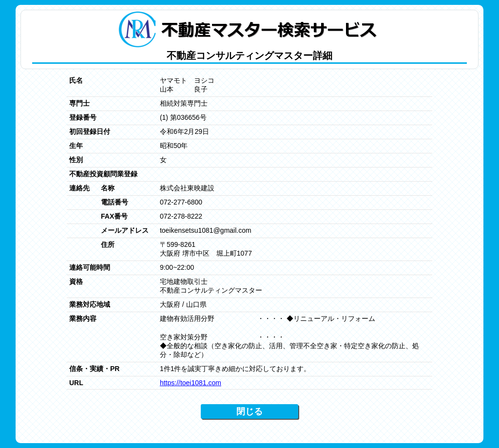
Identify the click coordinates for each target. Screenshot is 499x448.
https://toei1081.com (191, 383)
